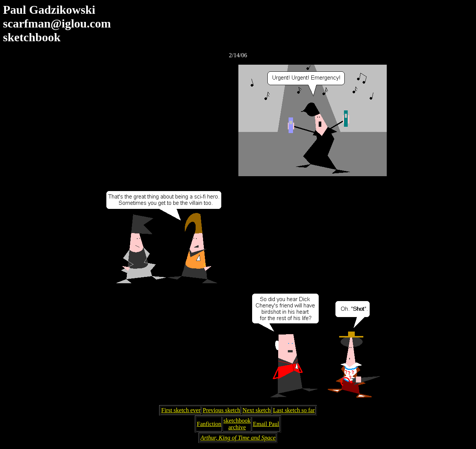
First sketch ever (181, 410)
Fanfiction (209, 424)
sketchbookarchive (237, 424)
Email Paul (266, 424)
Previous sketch (221, 410)
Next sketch (257, 410)
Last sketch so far (294, 410)
